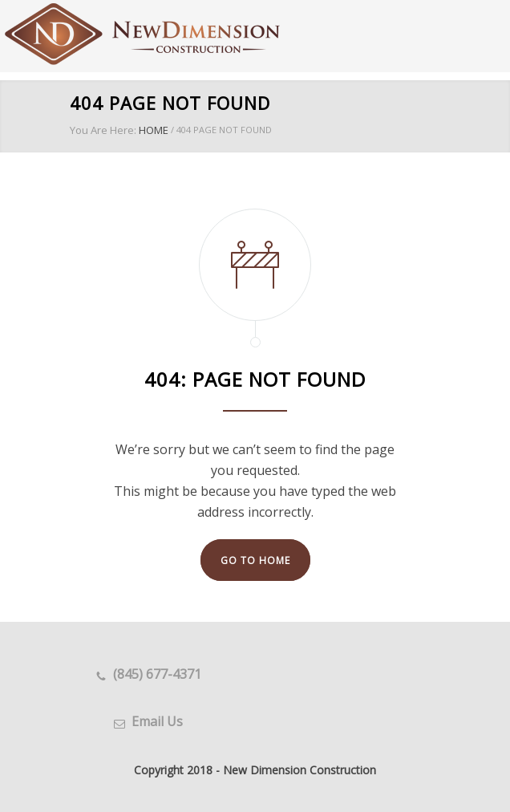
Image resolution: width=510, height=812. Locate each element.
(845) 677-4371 (157, 674)
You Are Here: (103, 130)
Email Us (157, 721)
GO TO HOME (255, 560)
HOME (154, 130)
